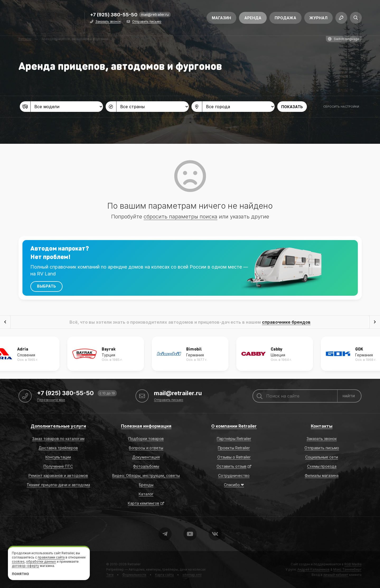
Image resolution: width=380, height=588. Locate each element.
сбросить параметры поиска (180, 217)
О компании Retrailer (234, 426)
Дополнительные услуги (58, 426)
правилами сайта (51, 557)
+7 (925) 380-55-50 (114, 15)
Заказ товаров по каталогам (58, 439)
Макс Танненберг (347, 569)
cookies (18, 561)
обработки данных (41, 561)
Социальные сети (322, 457)
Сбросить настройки (341, 107)
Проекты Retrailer (234, 448)
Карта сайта (164, 575)
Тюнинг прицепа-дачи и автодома (58, 485)
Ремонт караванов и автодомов (58, 475)
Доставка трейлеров (58, 448)
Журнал (318, 18)
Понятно (20, 574)
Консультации (58, 457)
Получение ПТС (58, 466)
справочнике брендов (286, 322)
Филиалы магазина (322, 475)
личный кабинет (336, 575)
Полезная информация (146, 426)
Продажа (285, 18)
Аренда (253, 18)
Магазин (221, 18)
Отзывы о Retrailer (234, 457)
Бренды (146, 485)
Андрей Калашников (313, 569)
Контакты (322, 426)
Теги (110, 575)
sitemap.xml (192, 575)
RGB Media (353, 564)
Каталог (146, 494)
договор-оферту (25, 566)
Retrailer (134, 564)
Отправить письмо (147, 22)
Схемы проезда (322, 466)
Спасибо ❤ (234, 485)
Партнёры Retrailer (234, 439)
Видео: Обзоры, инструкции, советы (146, 475)
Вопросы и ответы (146, 448)
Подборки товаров (146, 439)
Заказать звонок (108, 22)
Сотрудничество (234, 475)
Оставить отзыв (231, 466)
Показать (292, 107)
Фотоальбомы (146, 466)
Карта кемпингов (144, 503)
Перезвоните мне (51, 400)
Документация (146, 457)
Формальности (134, 575)
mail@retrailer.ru (155, 14)
